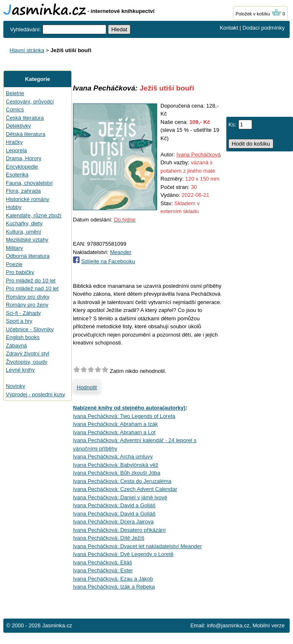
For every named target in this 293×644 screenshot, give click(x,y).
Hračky (14, 142)
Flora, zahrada (23, 191)
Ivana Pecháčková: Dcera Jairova (113, 522)
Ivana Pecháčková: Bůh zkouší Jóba (117, 473)
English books (23, 337)
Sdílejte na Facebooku (108, 261)
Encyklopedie (22, 167)
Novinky (15, 386)
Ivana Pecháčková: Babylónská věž (116, 465)
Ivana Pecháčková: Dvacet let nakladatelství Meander (137, 546)
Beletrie (15, 93)
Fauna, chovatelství (29, 183)
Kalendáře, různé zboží (34, 215)
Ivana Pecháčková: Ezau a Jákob (113, 579)
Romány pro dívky (28, 297)
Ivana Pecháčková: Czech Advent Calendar (125, 489)
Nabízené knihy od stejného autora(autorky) (129, 408)
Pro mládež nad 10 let (32, 288)
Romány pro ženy (27, 305)
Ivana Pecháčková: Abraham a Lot (114, 432)
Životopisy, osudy (26, 362)
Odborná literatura (28, 256)
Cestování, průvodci (30, 102)
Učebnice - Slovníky (30, 329)
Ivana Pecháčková (198, 155)
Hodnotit (87, 387)
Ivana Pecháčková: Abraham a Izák (115, 424)
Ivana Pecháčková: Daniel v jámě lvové (120, 497)
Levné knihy (20, 370)
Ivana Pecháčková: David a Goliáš (114, 505)
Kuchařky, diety (24, 223)
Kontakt (229, 28)
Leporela (16, 150)
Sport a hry (19, 321)
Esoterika (17, 175)
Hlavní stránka (27, 50)
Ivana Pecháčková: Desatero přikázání (119, 530)
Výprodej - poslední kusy (35, 394)
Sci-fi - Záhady (23, 313)
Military (14, 248)
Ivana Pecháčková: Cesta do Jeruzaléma (122, 481)
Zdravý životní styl (28, 353)
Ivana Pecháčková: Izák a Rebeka (114, 587)
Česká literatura (25, 118)
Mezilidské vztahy (27, 240)
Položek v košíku (258, 14)
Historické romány (28, 199)
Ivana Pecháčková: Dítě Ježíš (109, 538)
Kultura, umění (24, 232)
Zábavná (16, 346)
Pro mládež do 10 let (31, 280)
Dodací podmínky (264, 28)
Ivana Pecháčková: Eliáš (103, 562)
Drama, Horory (24, 158)
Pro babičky (20, 272)
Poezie (14, 264)
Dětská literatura (26, 134)
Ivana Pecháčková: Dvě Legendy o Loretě (123, 554)
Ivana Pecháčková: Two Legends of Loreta (124, 416)
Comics (15, 109)
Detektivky (18, 126)
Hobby (14, 207)
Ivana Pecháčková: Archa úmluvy (113, 457)
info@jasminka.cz (228, 625)
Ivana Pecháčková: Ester (103, 570)
